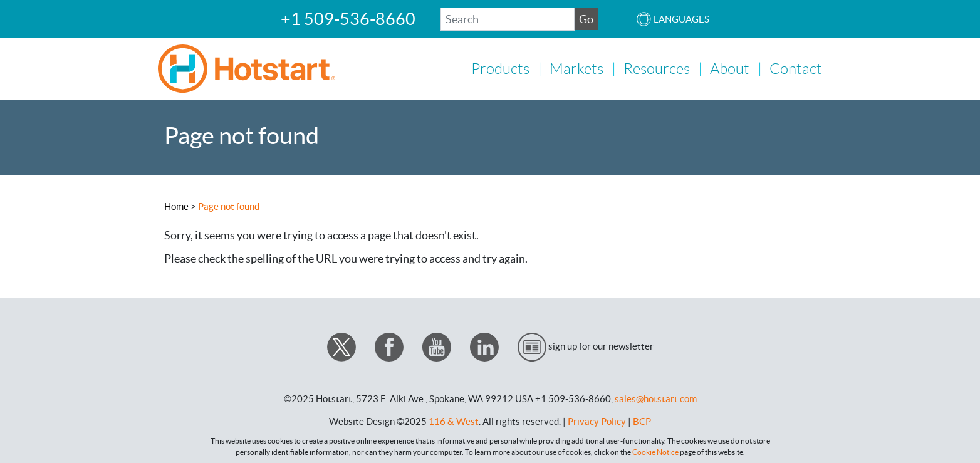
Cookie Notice (655, 451)
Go (586, 19)
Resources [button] (657, 68)
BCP (642, 420)
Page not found (229, 205)
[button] (673, 19)
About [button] (730, 68)
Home (176, 205)
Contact (796, 68)
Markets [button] (576, 68)
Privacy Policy (597, 420)
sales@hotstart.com (656, 398)
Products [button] (500, 68)
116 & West (454, 420)
